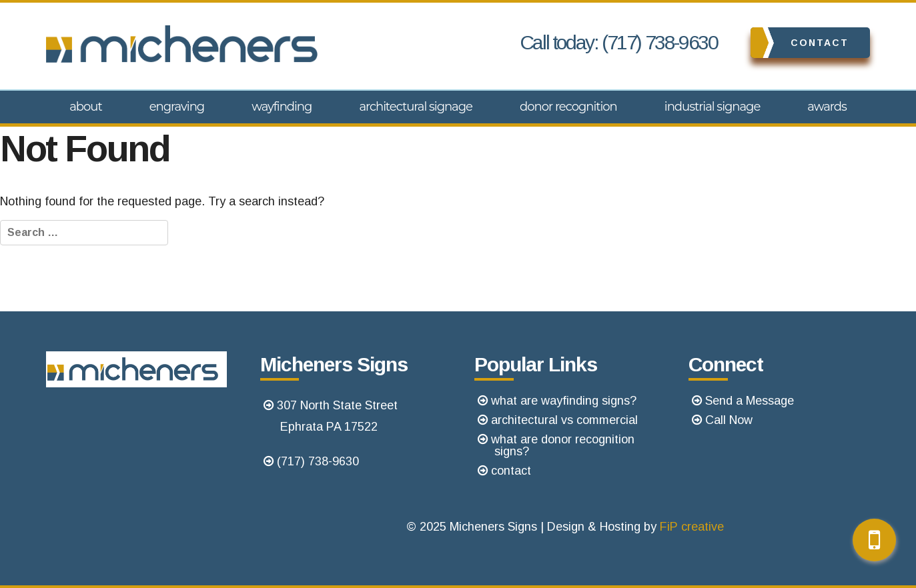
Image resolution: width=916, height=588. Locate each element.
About (86, 107)
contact (511, 471)
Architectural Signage (416, 107)
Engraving (177, 107)
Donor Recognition (568, 107)
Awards (827, 107)
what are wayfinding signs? (564, 401)
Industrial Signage (712, 107)
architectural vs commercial (564, 420)
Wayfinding (282, 107)
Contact (800, 43)
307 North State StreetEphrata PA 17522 (337, 416)
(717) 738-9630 (318, 461)
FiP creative (692, 527)
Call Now (729, 420)
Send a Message (750, 401)
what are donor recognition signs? (563, 445)
